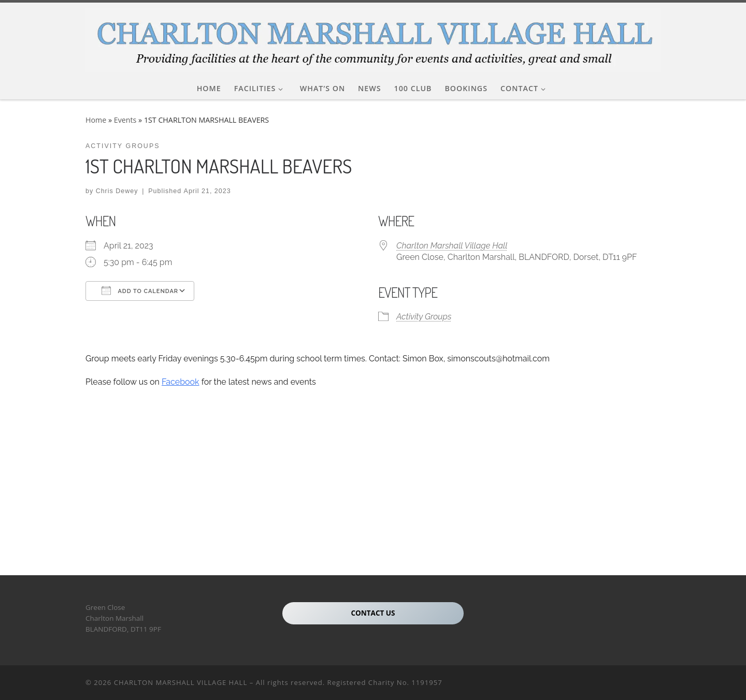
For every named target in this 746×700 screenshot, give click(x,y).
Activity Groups (424, 317)
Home (96, 120)
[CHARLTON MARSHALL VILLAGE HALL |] (373, 37)
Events (125, 120)
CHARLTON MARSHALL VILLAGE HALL (181, 682)
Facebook (181, 382)
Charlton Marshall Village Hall (452, 246)
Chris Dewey (117, 191)
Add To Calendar (140, 290)
